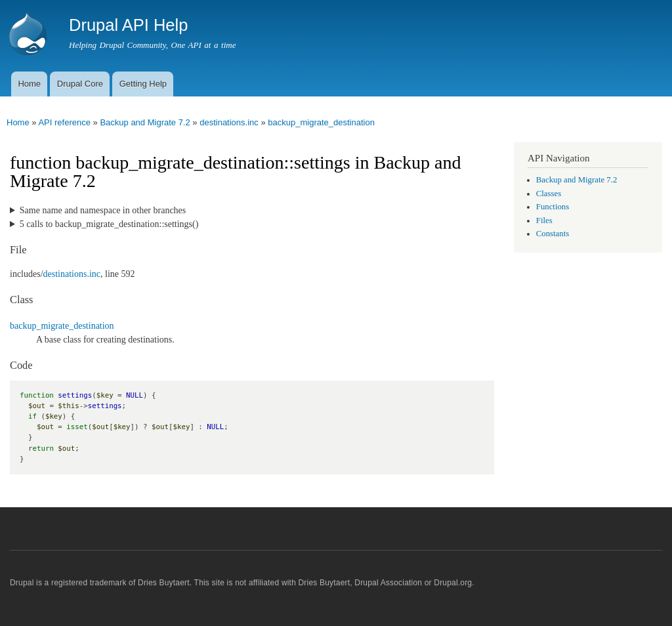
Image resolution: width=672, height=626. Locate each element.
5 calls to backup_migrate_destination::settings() (109, 224)
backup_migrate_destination (321, 122)
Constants (553, 234)
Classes (549, 194)
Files (544, 220)
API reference (64, 122)
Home (29, 84)
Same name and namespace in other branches (103, 210)
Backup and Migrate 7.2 (145, 122)
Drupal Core (80, 84)
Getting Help (143, 84)
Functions (553, 207)
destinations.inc (229, 122)
